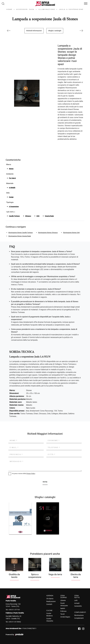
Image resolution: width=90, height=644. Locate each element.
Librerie (63, 600)
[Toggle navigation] (86, 4)
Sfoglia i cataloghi (55, 31)
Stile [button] (8, 193)
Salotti (63, 608)
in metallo (12, 188)
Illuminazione (47, 9)
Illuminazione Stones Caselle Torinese (21, 233)
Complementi (79, 618)
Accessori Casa (25, 9)
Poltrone (63, 611)
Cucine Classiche (50, 620)
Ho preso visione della (24, 474)
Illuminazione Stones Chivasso (48, 233)
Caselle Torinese (14, 216)
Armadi (77, 603)
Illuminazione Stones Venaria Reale (20, 236)
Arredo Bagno (65, 617)
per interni (12, 178)
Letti (76, 600)
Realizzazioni (51, 601)
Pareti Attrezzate (64, 604)
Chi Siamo (50, 599)
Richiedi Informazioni (34, 31)
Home (9, 9)
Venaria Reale (49, 216)
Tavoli (62, 614)
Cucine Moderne (49, 615)
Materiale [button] (10, 183)
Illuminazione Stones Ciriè (71, 233)
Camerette (78, 606)
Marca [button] (9, 164)
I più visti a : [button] (11, 212)
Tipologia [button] (10, 202)
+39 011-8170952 (15, 622)
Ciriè (38, 216)
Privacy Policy (31, 474)
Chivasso (28, 216)
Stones (11, 169)
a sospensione (14, 207)
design (11, 197)
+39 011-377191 (14, 610)
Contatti (49, 604)
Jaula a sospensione (71, 9)
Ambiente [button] (10, 174)
